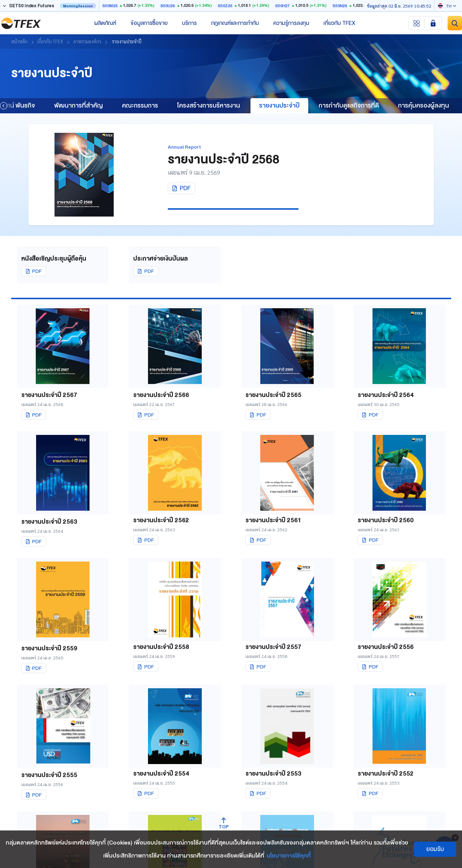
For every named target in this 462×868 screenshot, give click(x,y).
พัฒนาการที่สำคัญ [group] (79, 106)
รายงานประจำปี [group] (279, 106)
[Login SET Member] (433, 23)
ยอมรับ (435, 849)
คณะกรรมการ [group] (140, 106)
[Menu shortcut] (417, 23)
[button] (4, 106)
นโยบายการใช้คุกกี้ (289, 856)
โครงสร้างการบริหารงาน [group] (209, 106)
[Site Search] (455, 23)
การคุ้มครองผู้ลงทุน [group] (424, 106)
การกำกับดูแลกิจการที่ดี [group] (349, 106)
